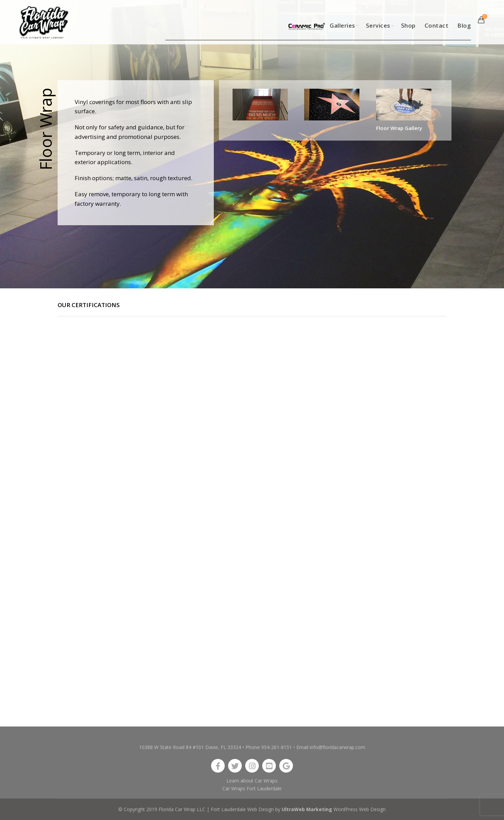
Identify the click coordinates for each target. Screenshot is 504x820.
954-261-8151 (277, 747)
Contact (437, 25)
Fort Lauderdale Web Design (242, 809)
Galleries (343, 25)
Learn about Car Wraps (252, 781)
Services (378, 25)
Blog (464, 25)
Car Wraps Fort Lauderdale (252, 788)
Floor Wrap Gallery (399, 128)
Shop (408, 25)
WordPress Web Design (360, 809)
